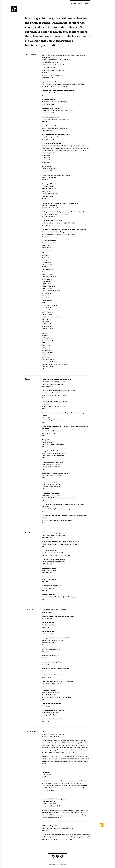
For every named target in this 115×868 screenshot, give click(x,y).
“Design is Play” (47, 440)
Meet (87, 3)
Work (73, 3)
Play (80, 3)
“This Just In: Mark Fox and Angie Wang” (54, 402)
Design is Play (14, 9)
